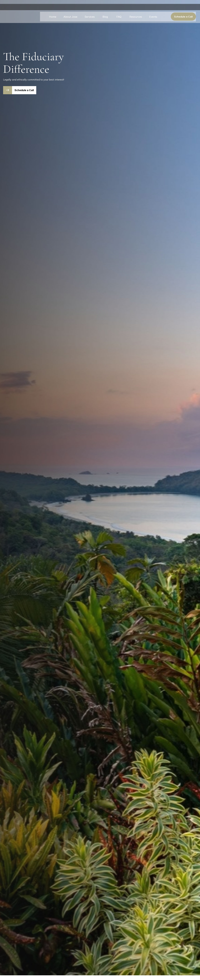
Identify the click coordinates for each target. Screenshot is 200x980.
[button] (53, 13)
